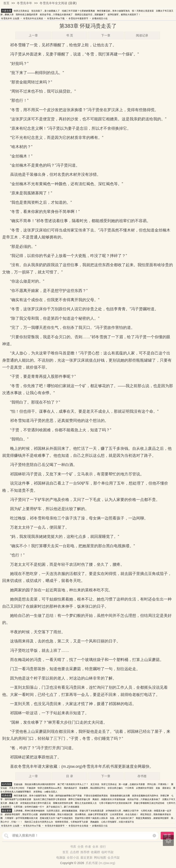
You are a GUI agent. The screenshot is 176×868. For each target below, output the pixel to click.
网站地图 (100, 858)
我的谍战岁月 (70, 788)
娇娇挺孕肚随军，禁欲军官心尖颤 (21, 814)
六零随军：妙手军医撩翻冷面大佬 (21, 818)
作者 (88, 847)
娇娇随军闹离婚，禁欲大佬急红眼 (56, 814)
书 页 (70, 35)
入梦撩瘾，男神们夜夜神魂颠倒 (29, 811)
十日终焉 (129, 788)
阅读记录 (142, 35)
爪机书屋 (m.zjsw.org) (100, 863)
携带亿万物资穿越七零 (79, 799)
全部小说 (73, 858)
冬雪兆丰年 (25, 3)
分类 (81, 847)
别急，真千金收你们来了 (122, 818)
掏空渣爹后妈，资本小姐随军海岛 (113, 11)
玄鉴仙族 (18, 784)
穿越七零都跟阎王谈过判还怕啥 (149, 803)
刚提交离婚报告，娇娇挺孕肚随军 (152, 818)
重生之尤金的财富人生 (86, 803)
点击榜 (74, 852)
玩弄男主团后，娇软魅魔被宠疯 (62, 811)
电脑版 (61, 858)
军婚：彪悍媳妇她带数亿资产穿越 (65, 796)
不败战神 (31, 788)
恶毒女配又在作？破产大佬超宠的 (56, 818)
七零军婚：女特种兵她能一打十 (29, 807)
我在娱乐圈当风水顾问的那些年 (40, 784)
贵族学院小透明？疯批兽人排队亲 (91, 818)
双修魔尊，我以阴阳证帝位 (92, 788)
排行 (103, 847)
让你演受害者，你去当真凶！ (124, 814)
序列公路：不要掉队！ (158, 784)
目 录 (70, 776)
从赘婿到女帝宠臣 (145, 788)
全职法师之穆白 (115, 788)
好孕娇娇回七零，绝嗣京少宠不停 (122, 811)
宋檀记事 (165, 796)
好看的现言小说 (100, 18)
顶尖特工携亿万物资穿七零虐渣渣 (50, 799)
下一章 (106, 35)
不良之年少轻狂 (17, 788)
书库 (73, 847)
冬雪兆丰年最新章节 (78, 18)
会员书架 (114, 858)
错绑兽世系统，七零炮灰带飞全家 (72, 822)
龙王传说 (95, 784)
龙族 (158, 788)
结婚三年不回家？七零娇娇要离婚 (78, 11)
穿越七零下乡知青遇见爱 (92, 811)
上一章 (33, 35)
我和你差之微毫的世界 (27, 15)
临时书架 (107, 852)
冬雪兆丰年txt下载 (56, 18)
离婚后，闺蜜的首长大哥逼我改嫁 (109, 799)
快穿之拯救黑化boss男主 (50, 788)
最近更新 (86, 858)
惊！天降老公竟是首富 (143, 11)
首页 (6, 3)
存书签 (142, 776)
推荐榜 (85, 852)
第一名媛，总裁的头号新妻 (132, 784)
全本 (95, 847)
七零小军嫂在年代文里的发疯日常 (115, 803)
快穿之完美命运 (21, 11)
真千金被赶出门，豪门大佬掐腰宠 (63, 807)
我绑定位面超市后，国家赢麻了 (90, 15)
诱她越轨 (95, 822)
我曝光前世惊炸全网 (63, 803)
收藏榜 (95, 852)
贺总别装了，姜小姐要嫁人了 (46, 11)
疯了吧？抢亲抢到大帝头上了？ (73, 784)
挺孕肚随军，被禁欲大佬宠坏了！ (124, 15)
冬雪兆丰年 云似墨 (10, 18)
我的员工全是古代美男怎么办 (39, 822)
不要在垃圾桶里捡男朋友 (96, 796)
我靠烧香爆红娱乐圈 (120, 796)
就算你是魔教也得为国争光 (145, 796)
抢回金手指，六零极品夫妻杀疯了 (56, 15)
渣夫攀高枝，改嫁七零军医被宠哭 (91, 814)
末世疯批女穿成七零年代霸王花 (35, 803)
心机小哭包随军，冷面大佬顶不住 (118, 822)
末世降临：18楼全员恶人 (45, 792)
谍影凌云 (167, 788)
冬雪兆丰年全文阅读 (53, 3)
